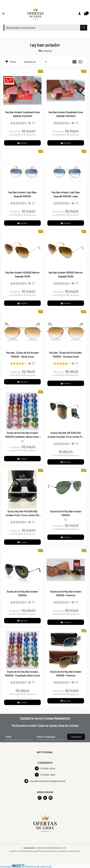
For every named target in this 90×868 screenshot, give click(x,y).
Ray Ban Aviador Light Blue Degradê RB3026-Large (66, 194)
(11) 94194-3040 (45, 775)
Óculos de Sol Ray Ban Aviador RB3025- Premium (66, 593)
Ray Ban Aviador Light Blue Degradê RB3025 (22, 194)
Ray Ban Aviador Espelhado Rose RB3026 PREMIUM (66, 114)
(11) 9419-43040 (45, 768)
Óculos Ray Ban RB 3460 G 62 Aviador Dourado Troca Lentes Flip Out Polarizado (66, 435)
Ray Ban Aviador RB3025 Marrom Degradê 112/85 (66, 274)
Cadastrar (76, 737)
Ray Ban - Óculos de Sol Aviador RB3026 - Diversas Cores (66, 354)
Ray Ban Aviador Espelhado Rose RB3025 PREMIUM (22, 114)
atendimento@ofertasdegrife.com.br (45, 781)
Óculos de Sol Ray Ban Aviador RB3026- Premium (66, 674)
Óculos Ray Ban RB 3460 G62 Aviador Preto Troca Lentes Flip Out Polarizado (22, 514)
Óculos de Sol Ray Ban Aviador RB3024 (66, 513)
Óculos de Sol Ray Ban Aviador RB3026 (22, 593)
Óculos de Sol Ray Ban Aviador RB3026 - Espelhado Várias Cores (22, 674)
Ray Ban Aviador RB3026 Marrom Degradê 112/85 (22, 274)
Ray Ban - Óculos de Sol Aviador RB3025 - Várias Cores (22, 354)
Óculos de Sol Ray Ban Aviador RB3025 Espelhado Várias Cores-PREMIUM (22, 435)
